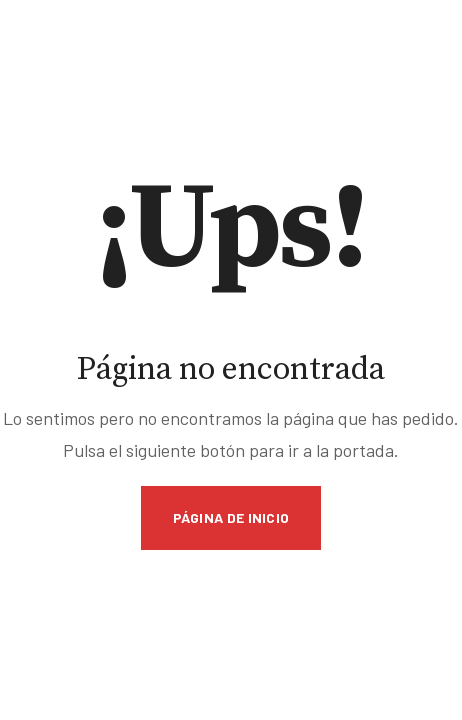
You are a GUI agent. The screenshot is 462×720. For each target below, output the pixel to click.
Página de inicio (231, 517)
